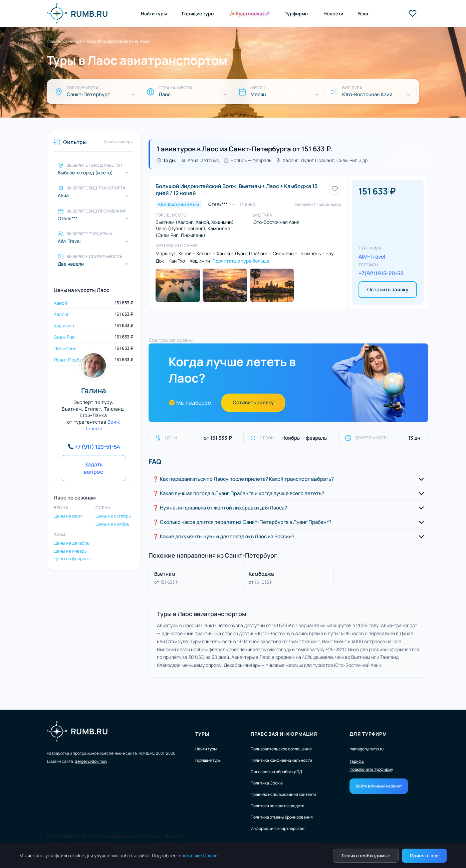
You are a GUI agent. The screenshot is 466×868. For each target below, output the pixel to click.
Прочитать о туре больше (241, 261)
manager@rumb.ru (367, 749)
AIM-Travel (372, 257)
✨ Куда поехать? (250, 14)
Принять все (424, 855)
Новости (333, 14)
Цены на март (68, 516)
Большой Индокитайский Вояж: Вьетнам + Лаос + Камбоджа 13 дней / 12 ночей (237, 190)
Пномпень (65, 348)
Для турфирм (368, 734)
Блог (364, 14)
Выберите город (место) (85, 173)
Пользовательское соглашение (281, 749)
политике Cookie (199, 855)
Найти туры (154, 14)
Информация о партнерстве (278, 828)
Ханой (60, 303)
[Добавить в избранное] (335, 189)
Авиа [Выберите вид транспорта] (63, 195)
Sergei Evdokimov (91, 761)
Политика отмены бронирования (282, 817)
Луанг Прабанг (70, 360)
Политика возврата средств (278, 806)
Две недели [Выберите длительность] (71, 264)
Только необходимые (366, 855)
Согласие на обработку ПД (276, 772)
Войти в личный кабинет (379, 786)
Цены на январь (70, 551)
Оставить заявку (388, 290)
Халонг (62, 314)
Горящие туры (198, 14)
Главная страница (64, 41)
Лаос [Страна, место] (165, 95)
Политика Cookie (267, 783)
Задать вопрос (93, 468)
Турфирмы (297, 14)
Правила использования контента (284, 794)
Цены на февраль (72, 559)
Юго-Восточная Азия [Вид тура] (367, 95)
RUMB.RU (77, 13)
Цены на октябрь (113, 516)
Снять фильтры (119, 142)
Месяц (258, 95)
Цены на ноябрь (112, 524)
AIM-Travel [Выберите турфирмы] (69, 241)
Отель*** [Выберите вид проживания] (68, 219)
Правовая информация (284, 734)
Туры (202, 734)
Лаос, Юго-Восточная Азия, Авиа (118, 41)
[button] (288, 479)
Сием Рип (64, 337)
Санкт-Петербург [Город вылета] (88, 95)
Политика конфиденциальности (281, 760)
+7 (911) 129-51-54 (97, 447)
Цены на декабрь (72, 543)
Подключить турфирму (371, 769)
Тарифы (357, 761)
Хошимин (64, 326)
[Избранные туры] (413, 13)
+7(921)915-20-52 (381, 273)
